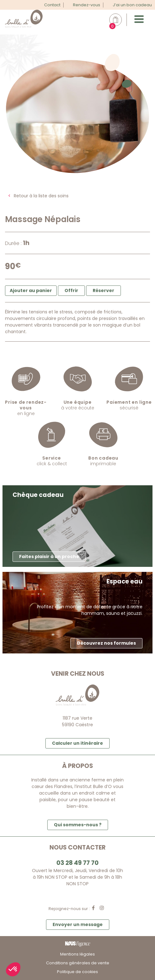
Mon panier (119, 20)
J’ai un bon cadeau (132, 5)
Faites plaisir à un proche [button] (49, 557)
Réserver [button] (103, 290)
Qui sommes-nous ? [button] (78, 825)
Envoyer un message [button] (78, 924)
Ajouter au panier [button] (31, 290)
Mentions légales (77, 954)
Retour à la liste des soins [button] (41, 196)
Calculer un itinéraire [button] (77, 743)
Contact (52, 5)
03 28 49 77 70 (77, 863)
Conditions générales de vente (78, 963)
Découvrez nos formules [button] (106, 643)
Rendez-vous (87, 5)
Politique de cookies (77, 972)
